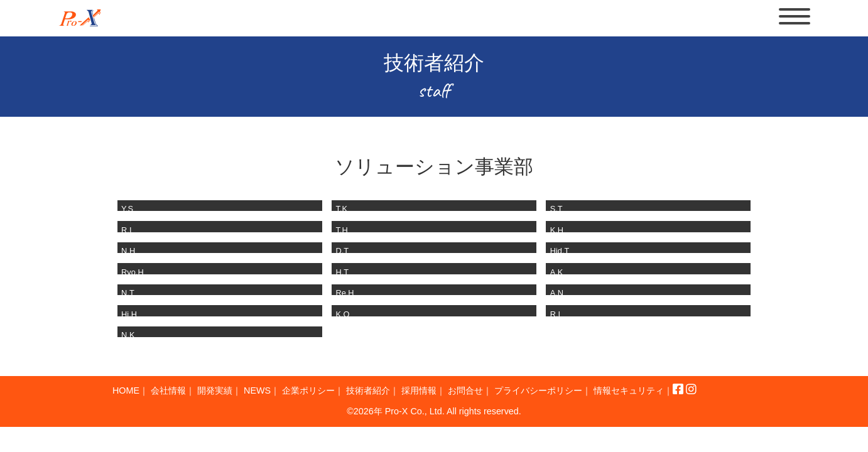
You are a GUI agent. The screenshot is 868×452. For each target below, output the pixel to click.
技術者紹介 (403, 398)
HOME (127, 398)
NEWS (276, 398)
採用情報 (461, 398)
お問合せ (514, 398)
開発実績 (229, 398)
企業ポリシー (335, 398)
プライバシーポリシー (597, 398)
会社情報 (175, 398)
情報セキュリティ (153, 412)
